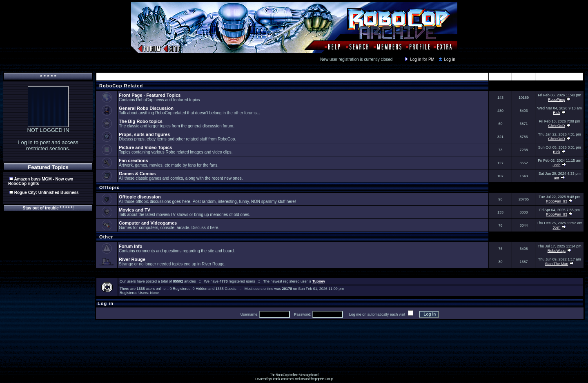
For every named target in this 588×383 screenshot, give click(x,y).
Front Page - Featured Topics (150, 95)
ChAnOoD (556, 126)
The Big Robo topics (141, 121)
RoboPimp (557, 100)
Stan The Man (557, 264)
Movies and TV (135, 210)
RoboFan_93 (557, 201)
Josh (556, 165)
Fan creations (134, 160)
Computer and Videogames (148, 223)
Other (105, 237)
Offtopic (109, 187)
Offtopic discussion (140, 197)
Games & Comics (137, 174)
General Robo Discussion (146, 108)
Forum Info (130, 246)
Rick (557, 113)
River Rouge (132, 259)
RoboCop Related (120, 86)
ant (557, 178)
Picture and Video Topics (145, 147)
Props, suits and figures (144, 134)
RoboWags (557, 251)
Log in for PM (419, 59)
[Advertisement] (294, 354)
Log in (446, 59)
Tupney (319, 281)
